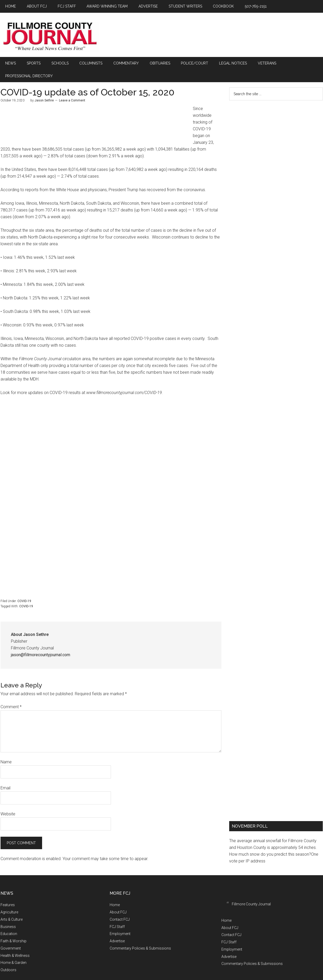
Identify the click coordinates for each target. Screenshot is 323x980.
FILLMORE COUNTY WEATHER (276, 117)
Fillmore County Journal (50, 37)
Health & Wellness (15, 942)
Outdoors (8, 956)
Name (6, 748)
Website (8, 800)
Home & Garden (14, 949)
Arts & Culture (12, 906)
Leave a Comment (72, 87)
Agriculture (9, 898)
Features (8, 891)
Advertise (117, 927)
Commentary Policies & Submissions (140, 934)
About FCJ (118, 898)
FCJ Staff (117, 913)
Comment (11, 693)
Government (11, 934)
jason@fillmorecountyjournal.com (41, 641)
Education (9, 920)
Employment (120, 920)
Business (8, 913)
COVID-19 (24, 587)
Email (5, 774)
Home (115, 891)
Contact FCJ (120, 906)
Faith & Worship (14, 927)
